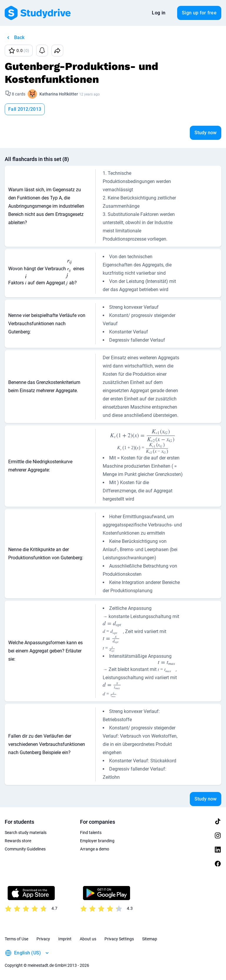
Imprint (65, 939)
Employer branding (97, 841)
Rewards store (18, 841)
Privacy (43, 939)
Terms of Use (16, 939)
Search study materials (26, 833)
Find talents (91, 833)
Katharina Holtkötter (59, 94)
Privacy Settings (119, 939)
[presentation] (70, 266)
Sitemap (150, 939)
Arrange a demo (95, 849)
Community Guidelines (25, 849)
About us (88, 939)
